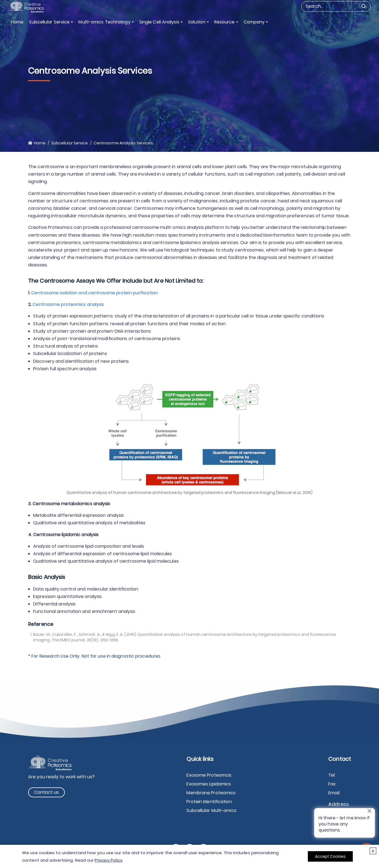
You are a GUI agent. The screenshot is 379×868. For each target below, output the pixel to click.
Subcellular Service (49, 22)
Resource (225, 22)
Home (17, 22)
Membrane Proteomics (211, 793)
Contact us (46, 792)
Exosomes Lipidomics (209, 784)
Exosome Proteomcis (209, 775)
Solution (197, 22)
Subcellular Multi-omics (211, 810)
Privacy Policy (108, 860)
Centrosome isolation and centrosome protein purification (94, 293)
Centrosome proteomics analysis (68, 304)
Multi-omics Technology (104, 22)
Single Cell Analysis (159, 22)
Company (254, 22)
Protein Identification (209, 802)
